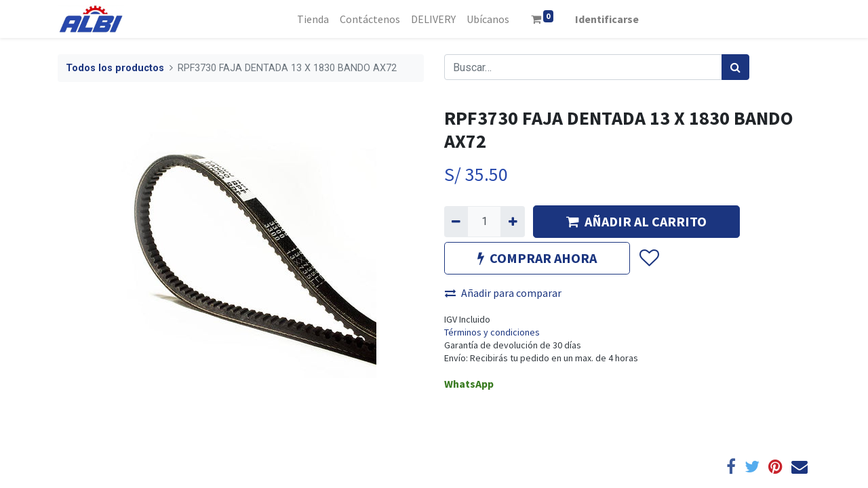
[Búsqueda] (735, 67)
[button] (649, 258)
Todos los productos (115, 68)
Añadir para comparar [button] (503, 293)
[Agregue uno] (512, 222)
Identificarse (607, 19)
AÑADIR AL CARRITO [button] (636, 221)
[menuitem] (313, 19)
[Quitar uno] (456, 222)
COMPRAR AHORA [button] (537, 258)
